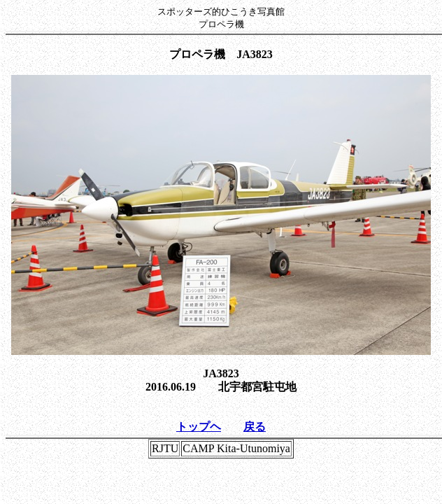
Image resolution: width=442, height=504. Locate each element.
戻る (255, 427)
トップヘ (199, 427)
